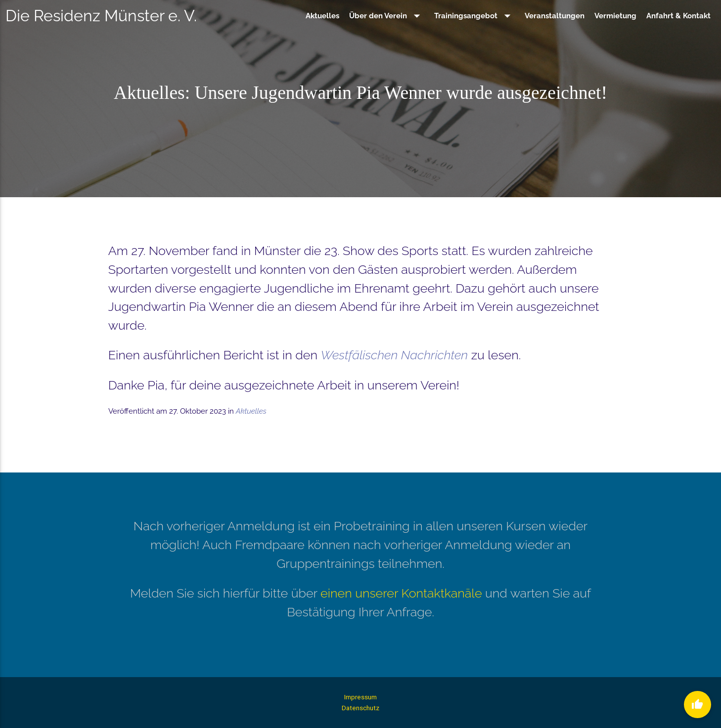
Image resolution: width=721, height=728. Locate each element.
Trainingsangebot (474, 16)
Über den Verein (387, 16)
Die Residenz (101, 16)
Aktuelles (322, 16)
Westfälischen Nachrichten (394, 355)
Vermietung (615, 16)
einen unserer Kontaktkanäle (401, 593)
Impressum (360, 697)
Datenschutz (360, 708)
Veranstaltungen (555, 16)
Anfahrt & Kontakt (678, 16)
